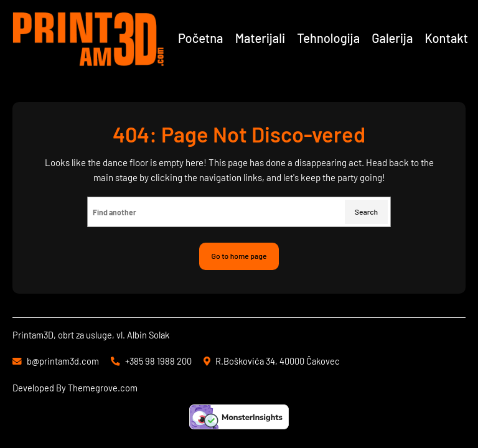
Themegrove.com (103, 388)
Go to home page (239, 256)
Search (366, 212)
